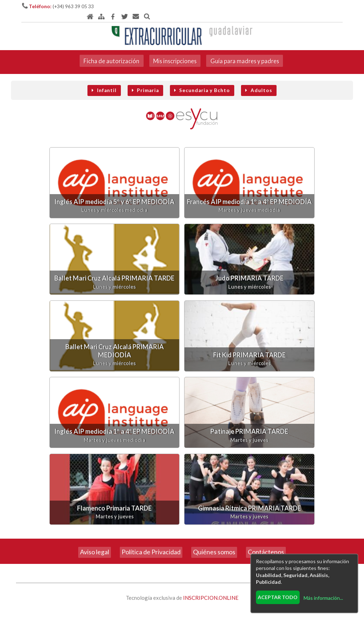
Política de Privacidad (151, 544)
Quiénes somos (214, 544)
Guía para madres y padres (246, 52)
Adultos (259, 82)
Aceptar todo (277, 596)
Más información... (323, 597)
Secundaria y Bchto (202, 82)
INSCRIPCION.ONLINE (211, 590)
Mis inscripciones (174, 52)
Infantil (104, 82)
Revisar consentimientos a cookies (182, 615)
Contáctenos (266, 544)
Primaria (145, 82)
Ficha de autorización (109, 52)
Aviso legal (95, 544)
